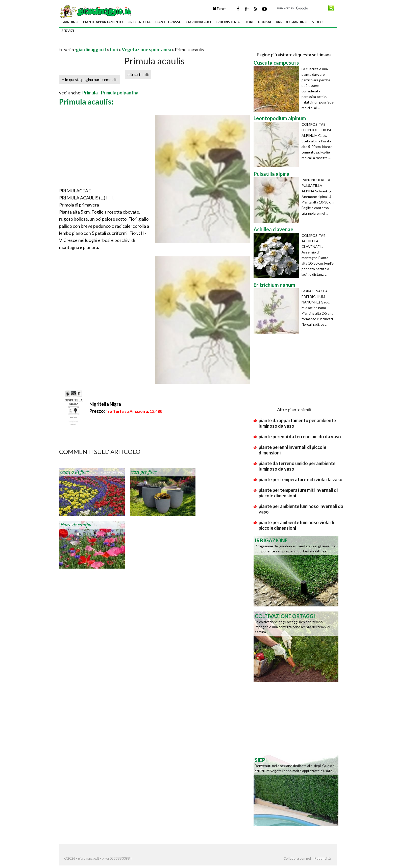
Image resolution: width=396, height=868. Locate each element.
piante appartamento (103, 22)
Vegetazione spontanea (146, 49)
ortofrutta (139, 22)
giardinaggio (198, 22)
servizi (68, 31)
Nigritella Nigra (105, 404)
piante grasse (168, 22)
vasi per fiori (144, 472)
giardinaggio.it (91, 49)
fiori (249, 22)
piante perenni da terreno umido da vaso (300, 437)
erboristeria (228, 22)
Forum (220, 9)
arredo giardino (292, 22)
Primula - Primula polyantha (110, 93)
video (317, 22)
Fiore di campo (76, 525)
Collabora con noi (297, 858)
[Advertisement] (118, 43)
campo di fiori (75, 472)
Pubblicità (323, 858)
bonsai (265, 22)
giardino (70, 22)
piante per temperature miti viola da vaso (301, 479)
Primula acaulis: (86, 101)
